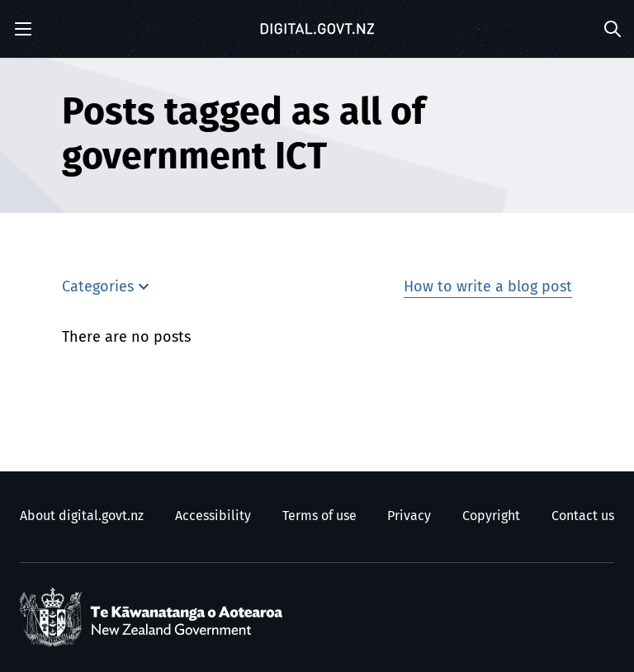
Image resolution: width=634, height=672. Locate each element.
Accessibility (213, 516)
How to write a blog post (488, 287)
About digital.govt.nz (82, 516)
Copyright (491, 516)
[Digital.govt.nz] (317, 29)
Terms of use (319, 516)
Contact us (583, 516)
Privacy (409, 516)
